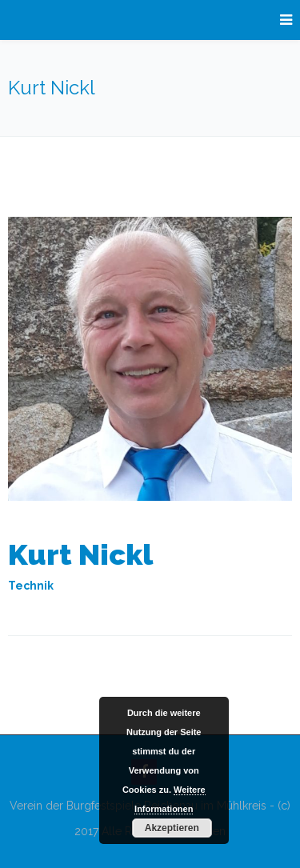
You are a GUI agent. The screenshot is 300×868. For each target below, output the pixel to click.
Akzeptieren (172, 828)
